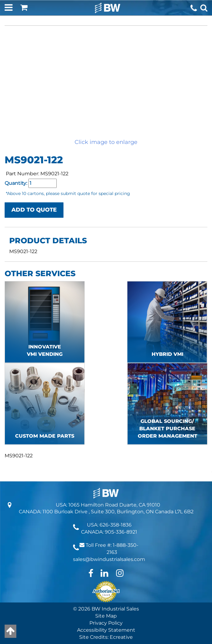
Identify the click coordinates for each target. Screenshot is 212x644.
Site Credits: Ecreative (106, 637)
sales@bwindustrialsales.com (109, 559)
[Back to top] (10, 631)
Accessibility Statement (106, 630)
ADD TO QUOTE (34, 210)
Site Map (106, 616)
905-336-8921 (121, 532)
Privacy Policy (106, 623)
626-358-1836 (116, 525)
